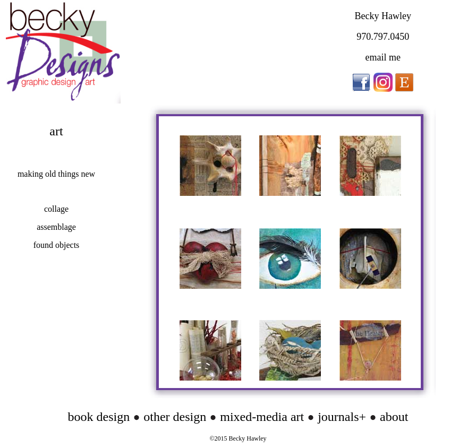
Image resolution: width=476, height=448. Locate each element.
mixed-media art (262, 417)
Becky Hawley (382, 16)
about (394, 417)
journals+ (340, 417)
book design (99, 417)
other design (175, 417)
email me (382, 57)
